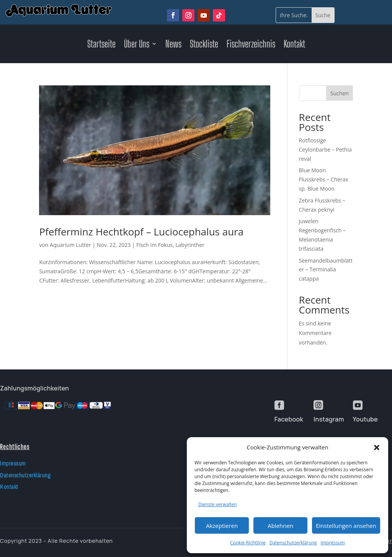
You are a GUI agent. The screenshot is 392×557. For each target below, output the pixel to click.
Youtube (365, 419)
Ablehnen (280, 526)
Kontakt (294, 45)
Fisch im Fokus (154, 245)
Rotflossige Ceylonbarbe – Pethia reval (325, 149)
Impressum (333, 543)
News (173, 45)
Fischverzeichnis (251, 45)
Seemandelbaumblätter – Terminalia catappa (326, 270)
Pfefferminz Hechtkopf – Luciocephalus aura (141, 232)
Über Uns (137, 45)
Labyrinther (190, 245)
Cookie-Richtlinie (248, 543)
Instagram (329, 419)
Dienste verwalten (218, 504)
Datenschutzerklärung (293, 543)
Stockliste (204, 45)
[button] (377, 448)
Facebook (289, 419)
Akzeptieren (222, 526)
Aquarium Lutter (70, 245)
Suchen (340, 93)
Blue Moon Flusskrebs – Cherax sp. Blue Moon (324, 179)
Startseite (101, 45)
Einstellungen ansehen (346, 526)
